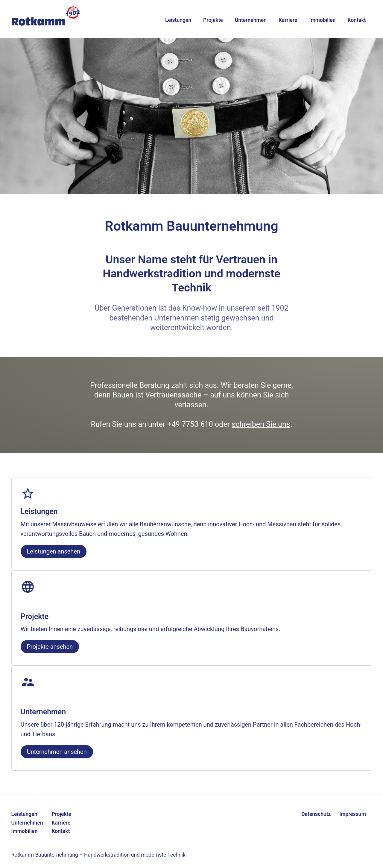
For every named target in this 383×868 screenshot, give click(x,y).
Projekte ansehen (50, 647)
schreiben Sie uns (261, 424)
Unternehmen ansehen (57, 752)
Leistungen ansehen (54, 551)
